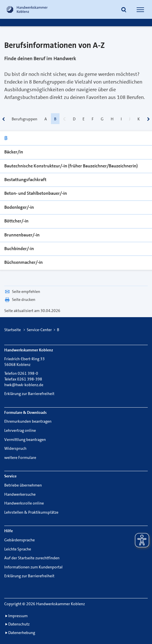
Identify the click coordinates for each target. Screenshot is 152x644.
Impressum (18, 616)
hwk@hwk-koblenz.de (24, 385)
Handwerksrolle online (24, 503)
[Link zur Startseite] (27, 9)
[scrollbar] (4, 120)
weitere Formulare (20, 457)
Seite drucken (20, 299)
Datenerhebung (22, 633)
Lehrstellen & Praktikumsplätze (31, 512)
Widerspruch (15, 448)
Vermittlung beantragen (25, 440)
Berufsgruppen (24, 119)
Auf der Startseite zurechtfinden (32, 558)
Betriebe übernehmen (23, 485)
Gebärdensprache (19, 540)
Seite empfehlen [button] (22, 291)
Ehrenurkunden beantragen (28, 421)
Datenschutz (19, 624)
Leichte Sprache (18, 549)
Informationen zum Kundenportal (33, 567)
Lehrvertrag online (20, 430)
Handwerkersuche (20, 494)
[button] (124, 10)
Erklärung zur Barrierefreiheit (29, 394)
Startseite (13, 330)
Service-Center (39, 330)
